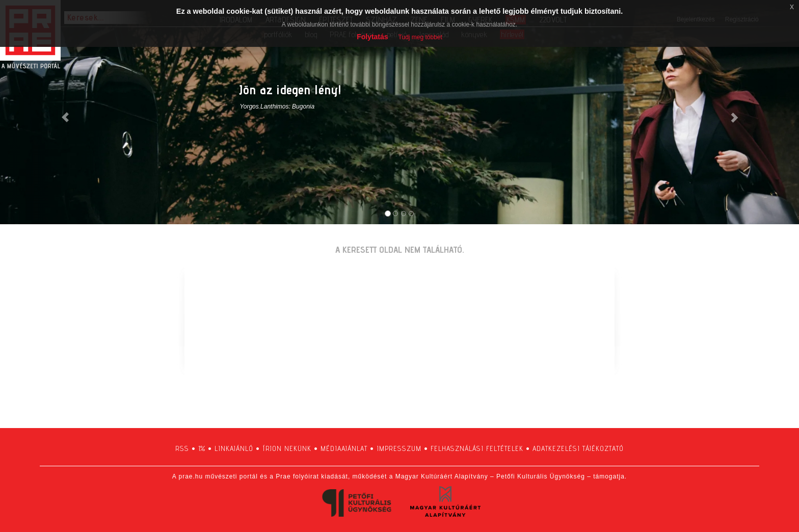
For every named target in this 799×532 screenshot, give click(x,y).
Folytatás (372, 37)
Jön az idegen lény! (290, 89)
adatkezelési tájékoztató (578, 448)
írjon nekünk (287, 448)
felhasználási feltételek (477, 448)
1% (202, 448)
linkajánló (234, 448)
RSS (182, 448)
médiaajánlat (344, 448)
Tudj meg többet (420, 37)
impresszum (399, 448)
